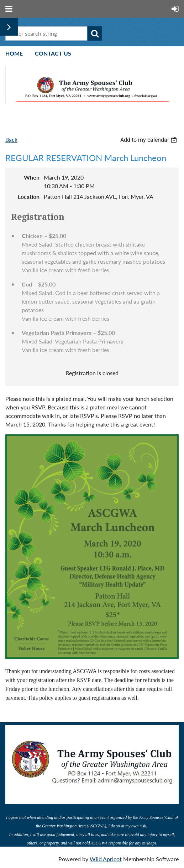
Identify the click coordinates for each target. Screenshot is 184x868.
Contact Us (53, 53)
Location (29, 197)
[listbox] (149, 140)
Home (14, 53)
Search (95, 33)
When (32, 177)
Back (11, 139)
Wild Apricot (106, 859)
